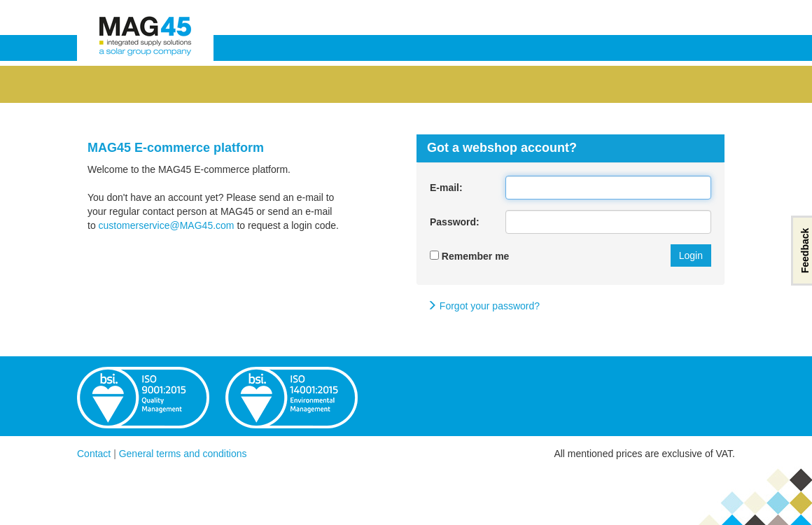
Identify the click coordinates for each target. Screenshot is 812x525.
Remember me (469, 256)
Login (691, 255)
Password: (455, 222)
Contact (94, 454)
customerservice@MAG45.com (167, 225)
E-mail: (446, 188)
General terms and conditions (183, 454)
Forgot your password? (483, 306)
